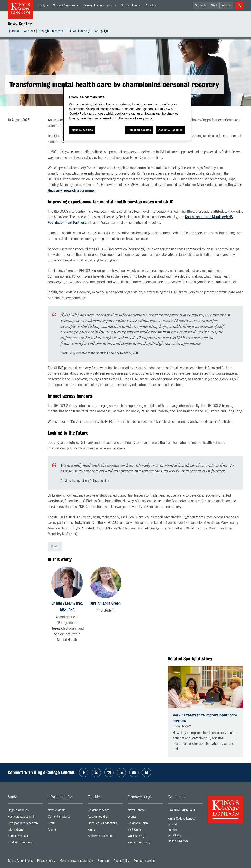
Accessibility (121, 861)
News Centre (20, 24)
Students (201, 5)
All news (29, 31)
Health (55, 547)
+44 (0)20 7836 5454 (181, 810)
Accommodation (105, 818)
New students (65, 811)
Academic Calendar (105, 837)
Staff (214, 5)
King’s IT (105, 830)
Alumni (226, 5)
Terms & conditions (20, 861)
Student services (105, 811)
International (25, 830)
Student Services (67, 6)
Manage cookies (144, 861)
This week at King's (79, 31)
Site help (103, 861)
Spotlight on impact (51, 31)
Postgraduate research (25, 824)
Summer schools (25, 837)
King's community (146, 843)
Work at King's (146, 837)
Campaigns (102, 31)
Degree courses (25, 811)
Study (44, 6)
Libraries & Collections (105, 824)
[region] (127, 114)
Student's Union (146, 824)
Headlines (14, 31)
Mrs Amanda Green (105, 603)
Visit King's (146, 830)
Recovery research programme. (71, 191)
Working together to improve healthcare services (205, 718)
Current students (65, 818)
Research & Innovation (101, 6)
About (152, 6)
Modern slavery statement (76, 861)
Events (146, 818)
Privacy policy (46, 861)
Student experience (25, 843)
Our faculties (132, 6)
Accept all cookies (171, 130)
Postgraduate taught (25, 818)
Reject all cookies (139, 130)
